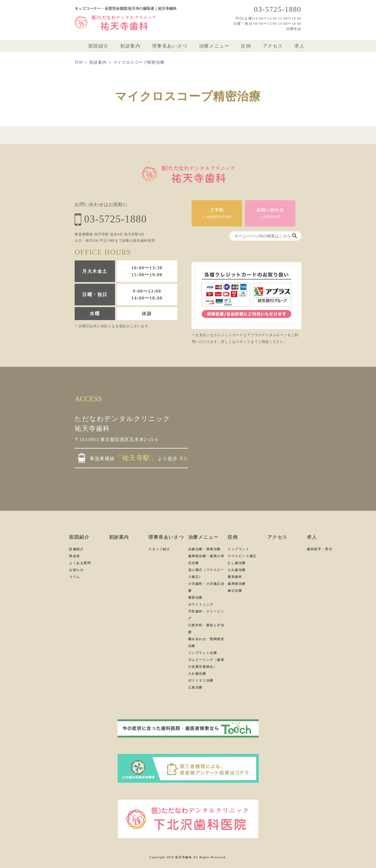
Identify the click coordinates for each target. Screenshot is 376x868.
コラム (75, 577)
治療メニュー (214, 46)
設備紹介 (76, 549)
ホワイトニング (201, 604)
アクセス (273, 46)
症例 (246, 46)
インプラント (239, 549)
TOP (79, 62)
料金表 (75, 556)
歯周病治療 (237, 584)
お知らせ (76, 570)
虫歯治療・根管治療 (204, 549)
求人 (300, 46)
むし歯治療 (237, 563)
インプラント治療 (203, 653)
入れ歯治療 (197, 674)
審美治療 (195, 597)
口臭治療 (195, 687)
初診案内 (130, 46)
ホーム (74, 46)
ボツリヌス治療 (201, 680)
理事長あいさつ (170, 46)
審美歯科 (235, 577)
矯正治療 (235, 591)
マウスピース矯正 (242, 556)
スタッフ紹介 (159, 549)
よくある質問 (80, 563)
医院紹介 (99, 46)
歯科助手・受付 (320, 549)
